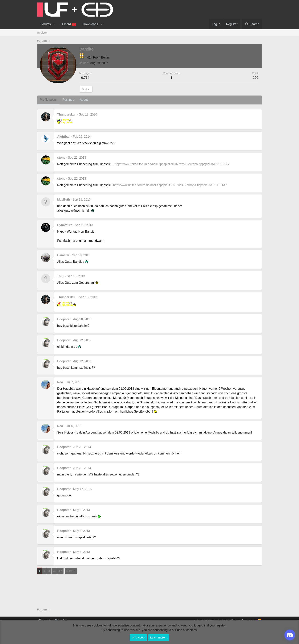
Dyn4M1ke (65, 225)
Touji (61, 276)
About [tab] (84, 100)
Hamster (63, 255)
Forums (46, 24)
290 (256, 78)
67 (61, 571)
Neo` (61, 382)
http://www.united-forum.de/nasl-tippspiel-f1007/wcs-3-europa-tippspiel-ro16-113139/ (172, 164)
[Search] (252, 24)
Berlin (105, 57)
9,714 (85, 78)
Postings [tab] (68, 100)
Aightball (64, 137)
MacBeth (64, 200)
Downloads (90, 24)
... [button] (54, 571)
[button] (54, 24)
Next (69, 571)
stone (61, 158)
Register (42, 33)
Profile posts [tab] (48, 100)
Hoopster (64, 319)
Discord (68, 24)
